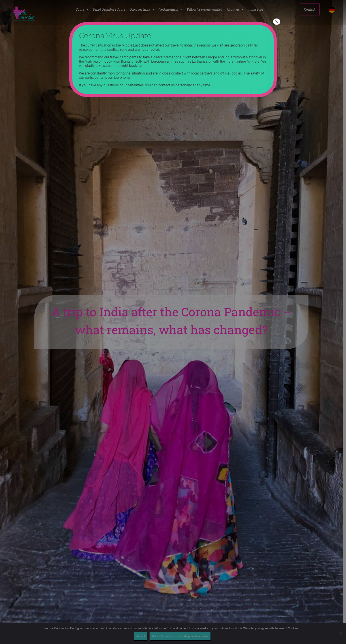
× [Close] (277, 22)
